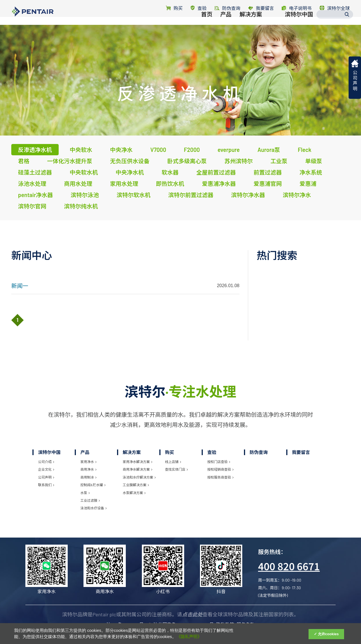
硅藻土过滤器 (35, 172)
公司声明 (46, 477)
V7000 (158, 150)
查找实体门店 (176, 469)
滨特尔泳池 (85, 195)
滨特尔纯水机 (81, 206)
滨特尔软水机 (133, 195)
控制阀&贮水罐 (93, 485)
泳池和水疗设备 (93, 508)
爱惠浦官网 (268, 184)
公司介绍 (46, 462)
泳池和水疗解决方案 (139, 477)
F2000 (192, 150)
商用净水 (88, 469)
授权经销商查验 (220, 469)
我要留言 (261, 8)
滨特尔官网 (32, 206)
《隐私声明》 (189, 637)
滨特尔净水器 (248, 195)
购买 (174, 8)
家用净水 (88, 462)
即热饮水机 (170, 184)
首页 (207, 27)
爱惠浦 (308, 184)
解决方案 (251, 27)
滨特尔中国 (299, 27)
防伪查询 (259, 452)
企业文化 (46, 469)
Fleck (305, 150)
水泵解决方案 (134, 493)
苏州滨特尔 (239, 161)
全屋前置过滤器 (216, 172)
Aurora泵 (269, 150)
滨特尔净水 (297, 195)
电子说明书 (297, 8)
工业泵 (279, 161)
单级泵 (314, 161)
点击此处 (192, 614)
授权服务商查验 (220, 477)
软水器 (170, 172)
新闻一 (20, 286)
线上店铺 (173, 462)
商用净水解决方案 (137, 469)
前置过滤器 (268, 172)
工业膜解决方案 (136, 485)
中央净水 (121, 150)
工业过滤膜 (90, 500)
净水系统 (311, 172)
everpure (228, 150)
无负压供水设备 (130, 161)
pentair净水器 (35, 195)
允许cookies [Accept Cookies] (328, 634)
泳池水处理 (32, 184)
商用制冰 (88, 477)
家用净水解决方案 (137, 462)
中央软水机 (84, 172)
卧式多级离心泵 (187, 161)
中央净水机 (130, 172)
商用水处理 (78, 184)
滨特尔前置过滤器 (191, 195)
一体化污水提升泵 (70, 161)
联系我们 (46, 485)
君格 (24, 161)
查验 (199, 8)
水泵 (85, 493)
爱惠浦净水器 (219, 184)
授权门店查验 (219, 462)
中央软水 (81, 150)
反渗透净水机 (35, 150)
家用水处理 (124, 184)
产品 (226, 27)
